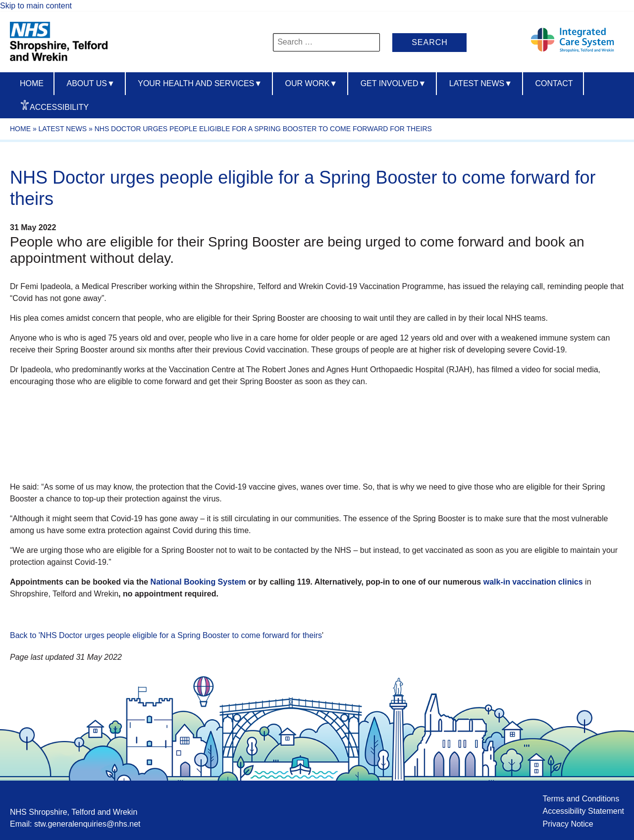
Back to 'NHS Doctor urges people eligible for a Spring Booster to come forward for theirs (166, 635)
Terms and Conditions (581, 799)
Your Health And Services (200, 83)
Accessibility (59, 107)
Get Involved (394, 83)
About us (90, 83)
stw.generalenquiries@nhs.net (87, 824)
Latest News (481, 83)
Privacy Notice (568, 824)
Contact (554, 83)
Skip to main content (36, 6)
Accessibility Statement (583, 811)
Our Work (312, 83)
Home (32, 83)
